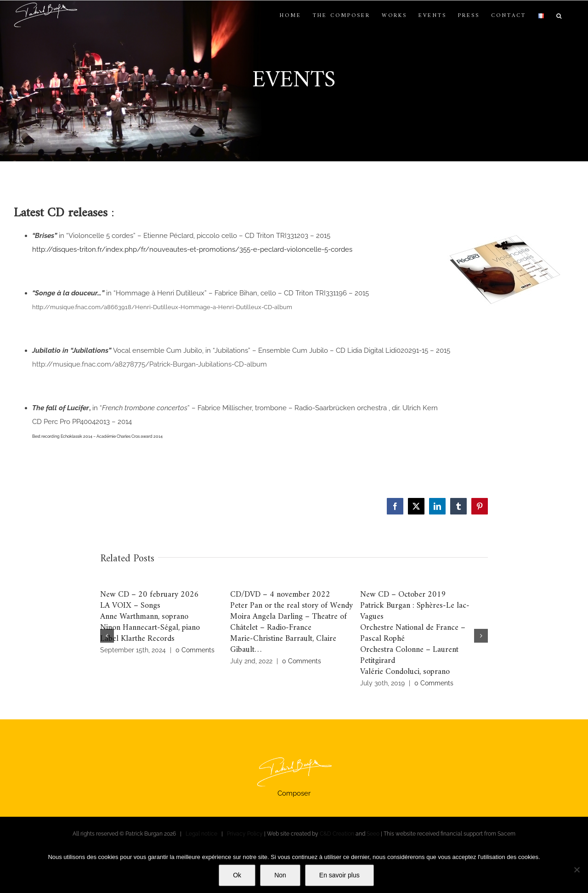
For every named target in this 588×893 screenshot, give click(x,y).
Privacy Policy (245, 834)
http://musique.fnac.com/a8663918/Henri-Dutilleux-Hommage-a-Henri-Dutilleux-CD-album (162, 307)
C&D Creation (337, 834)
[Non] (577, 870)
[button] (560, 16)
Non (280, 875)
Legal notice (201, 834)
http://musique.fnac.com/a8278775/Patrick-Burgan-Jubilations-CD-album (150, 364)
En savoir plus (339, 875)
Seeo (373, 834)
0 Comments (195, 650)
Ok (237, 875)
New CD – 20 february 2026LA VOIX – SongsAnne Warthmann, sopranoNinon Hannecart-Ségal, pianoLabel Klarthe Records (150, 617)
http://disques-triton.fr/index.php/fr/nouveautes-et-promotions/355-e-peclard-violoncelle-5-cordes (192, 249)
